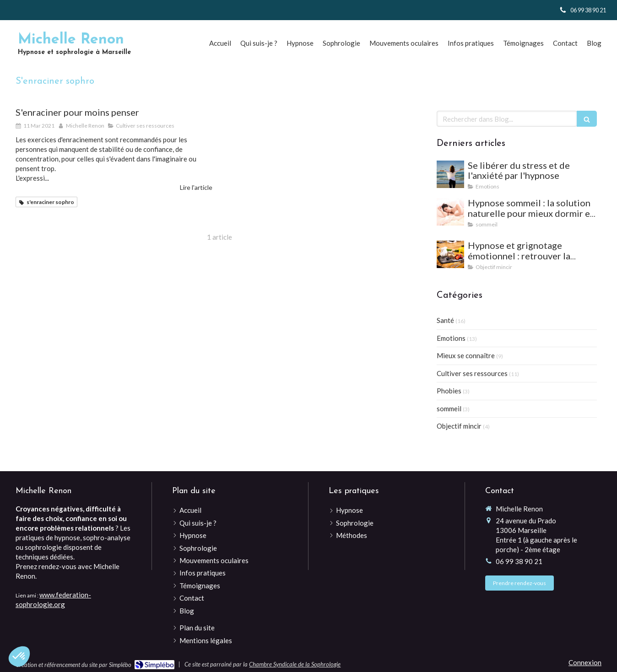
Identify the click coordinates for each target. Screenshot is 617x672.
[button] (19, 656)
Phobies (449, 391)
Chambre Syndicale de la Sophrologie (295, 664)
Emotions (451, 338)
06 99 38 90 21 (519, 561)
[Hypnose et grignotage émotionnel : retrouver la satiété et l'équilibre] (450, 254)
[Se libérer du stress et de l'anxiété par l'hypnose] (450, 174)
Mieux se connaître (466, 355)
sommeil (449, 409)
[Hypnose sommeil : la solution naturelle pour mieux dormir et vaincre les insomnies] (450, 212)
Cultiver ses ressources (472, 373)
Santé (445, 320)
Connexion (585, 662)
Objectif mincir (459, 426)
